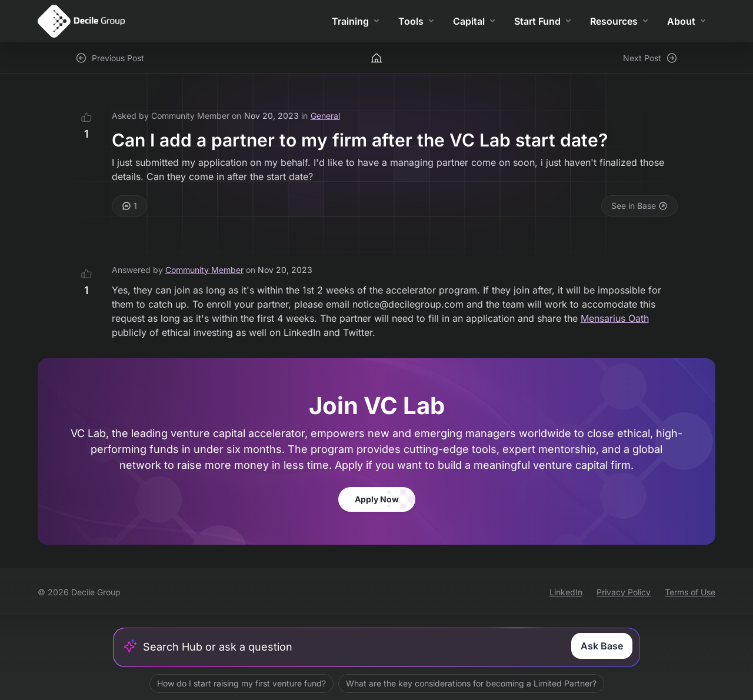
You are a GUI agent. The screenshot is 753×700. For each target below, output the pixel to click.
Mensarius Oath (615, 318)
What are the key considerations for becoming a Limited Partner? (471, 683)
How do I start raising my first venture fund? (241, 683)
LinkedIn (566, 592)
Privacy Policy (624, 592)
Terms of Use (690, 592)
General (325, 116)
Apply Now (377, 499)
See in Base (639, 206)
